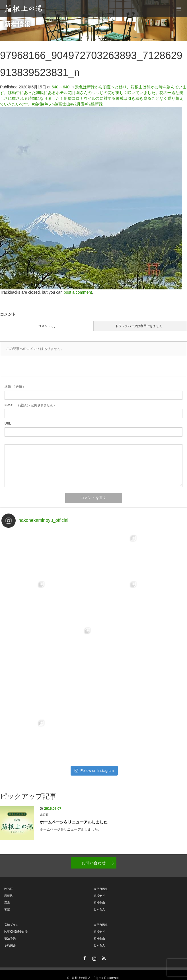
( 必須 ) (14, 387)
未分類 (44, 809)
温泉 (7, 897)
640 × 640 (60, 87)
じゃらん (99, 904)
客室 (7, 904)
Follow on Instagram (94, 765)
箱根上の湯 (80, 972)
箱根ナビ (99, 890)
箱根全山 (99, 897)
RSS (103, 952)
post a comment (78, 292)
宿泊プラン (11, 919)
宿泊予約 (10, 933)
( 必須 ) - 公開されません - (30, 405)
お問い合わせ (94, 857)
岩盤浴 (9, 890)
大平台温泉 (101, 883)
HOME (9, 883)
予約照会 (10, 940)
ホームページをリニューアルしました (74, 816)
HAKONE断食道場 (16, 926)
